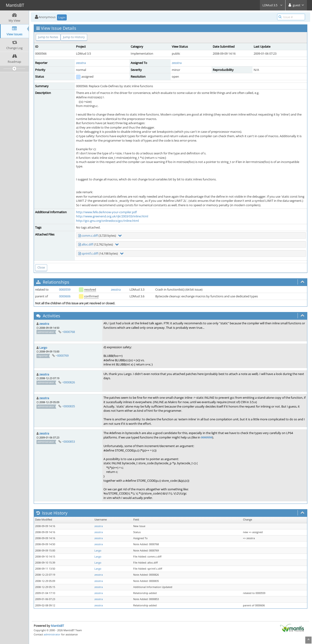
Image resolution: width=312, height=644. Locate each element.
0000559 (65, 289)
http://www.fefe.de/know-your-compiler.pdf (106, 212)
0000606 (65, 296)
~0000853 (68, 442)
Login (62, 17)
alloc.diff (87, 244)
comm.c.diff (90, 236)
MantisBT (57, 626)
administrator (52, 634)
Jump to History (74, 37)
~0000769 (62, 355)
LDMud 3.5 (273, 5)
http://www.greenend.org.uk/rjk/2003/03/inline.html (112, 216)
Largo (43, 348)
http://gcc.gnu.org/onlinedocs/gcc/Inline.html (107, 221)
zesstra (81, 63)
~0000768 (68, 332)
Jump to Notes (48, 37)
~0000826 (68, 382)
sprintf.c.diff (90, 253)
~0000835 (68, 406)
